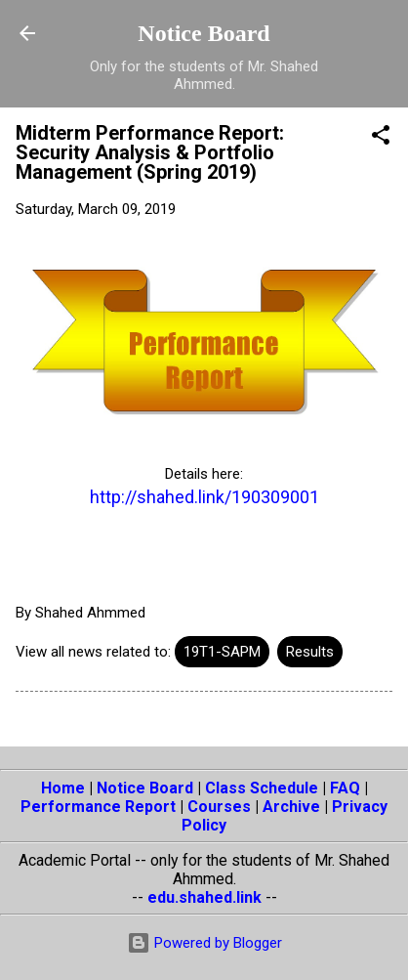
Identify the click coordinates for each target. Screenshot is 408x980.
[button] (381, 138)
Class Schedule (262, 788)
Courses (219, 807)
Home (63, 788)
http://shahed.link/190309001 (204, 497)
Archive (291, 807)
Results (310, 652)
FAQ (345, 788)
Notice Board (204, 33)
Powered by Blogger (204, 943)
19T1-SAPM (222, 652)
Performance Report (98, 807)
